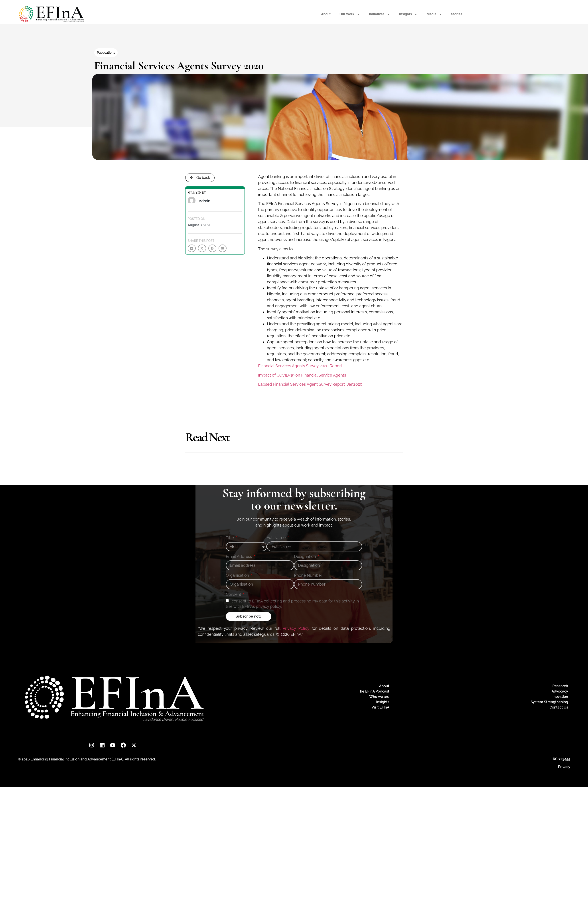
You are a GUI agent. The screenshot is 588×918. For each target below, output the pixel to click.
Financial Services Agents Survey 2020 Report (300, 366)
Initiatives (380, 14)
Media (434, 14)
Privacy (564, 767)
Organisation (238, 575)
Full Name (277, 538)
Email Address (239, 557)
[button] (192, 248)
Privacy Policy (296, 628)
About (326, 14)
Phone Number (308, 575)
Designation (305, 557)
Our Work (350, 14)
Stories (457, 14)
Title (230, 538)
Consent (234, 595)
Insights (408, 14)
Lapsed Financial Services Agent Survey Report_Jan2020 (310, 384)
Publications (106, 53)
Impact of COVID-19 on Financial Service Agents (302, 375)
